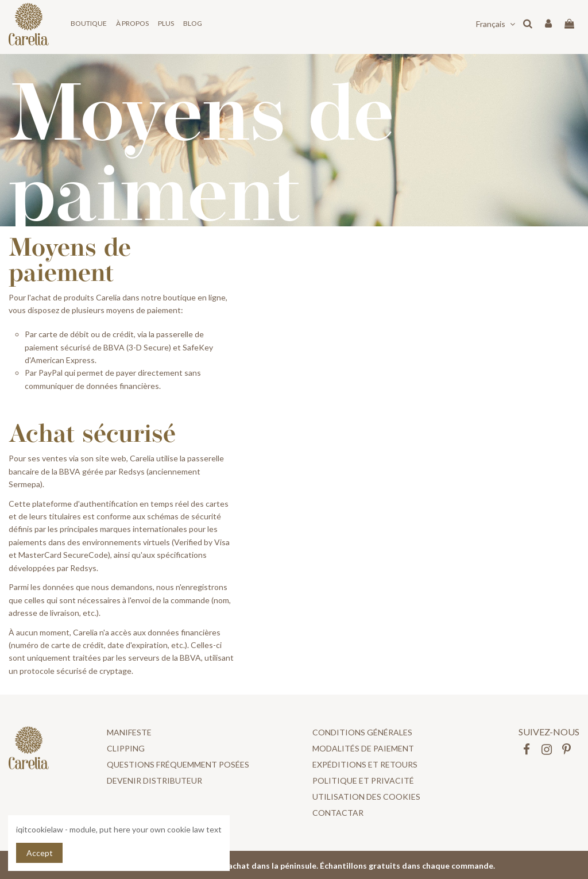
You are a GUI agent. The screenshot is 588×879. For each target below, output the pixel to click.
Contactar (338, 813)
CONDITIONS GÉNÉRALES (362, 732)
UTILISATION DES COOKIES (366, 797)
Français (497, 24)
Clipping (126, 748)
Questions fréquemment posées (178, 764)
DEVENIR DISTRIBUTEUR (154, 780)
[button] (89, 24)
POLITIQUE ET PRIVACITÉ (363, 780)
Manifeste (129, 732)
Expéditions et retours (365, 764)
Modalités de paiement (363, 748)
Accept (40, 853)
